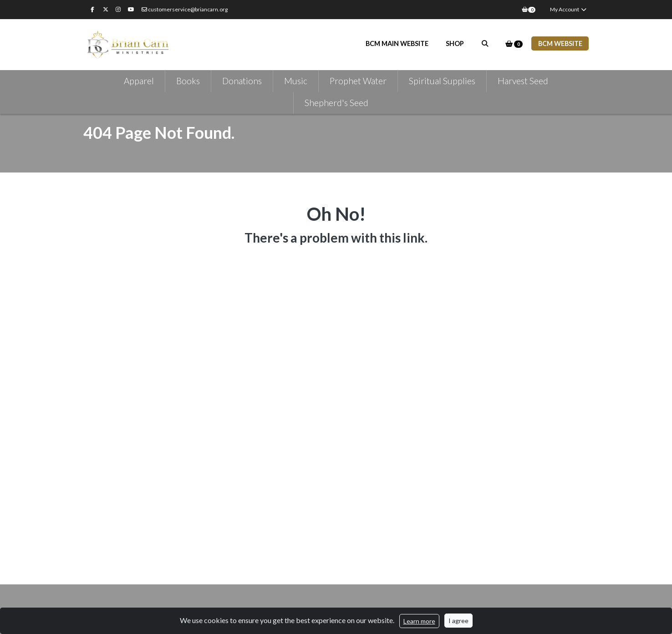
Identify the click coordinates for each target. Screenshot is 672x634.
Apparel (139, 81)
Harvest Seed (523, 81)
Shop (455, 43)
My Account (568, 9)
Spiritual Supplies (442, 81)
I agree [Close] (458, 621)
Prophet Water (358, 81)
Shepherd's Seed (336, 103)
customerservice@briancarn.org (185, 9)
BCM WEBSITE (560, 43)
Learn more (419, 621)
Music (296, 81)
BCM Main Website (397, 43)
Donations (242, 81)
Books (188, 81)
